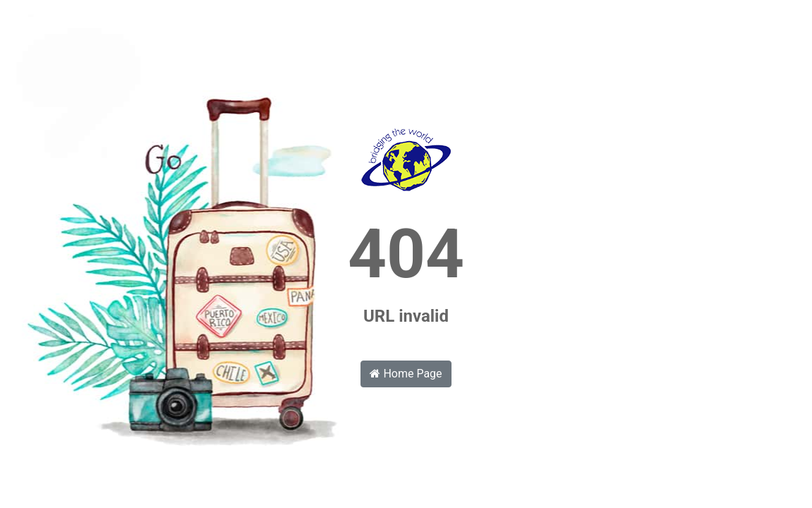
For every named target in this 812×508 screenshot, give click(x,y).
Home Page (406, 374)
